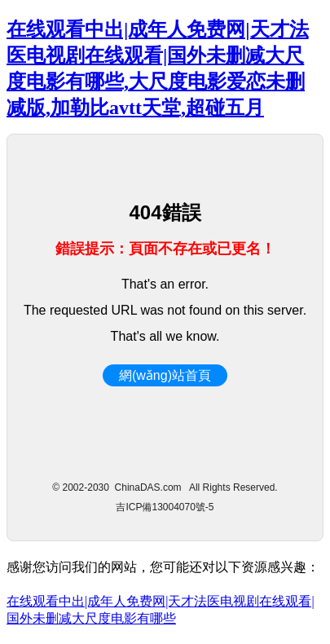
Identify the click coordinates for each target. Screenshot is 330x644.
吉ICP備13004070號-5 (165, 507)
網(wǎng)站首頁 (165, 375)
